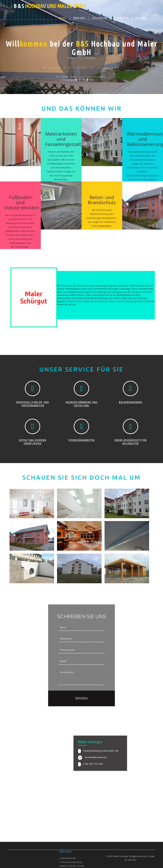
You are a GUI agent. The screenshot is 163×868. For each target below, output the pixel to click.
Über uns (79, 18)
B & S (50, 6)
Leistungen (99, 18)
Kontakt (142, 18)
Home (63, 18)
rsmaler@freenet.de (96, 757)
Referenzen (121, 18)
